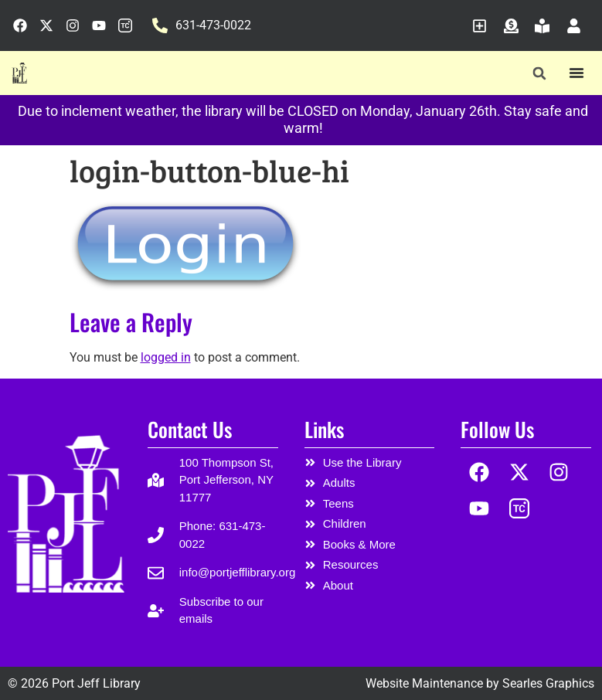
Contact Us (190, 429)
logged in (166, 357)
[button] (539, 74)
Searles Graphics (548, 683)
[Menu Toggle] (576, 73)
